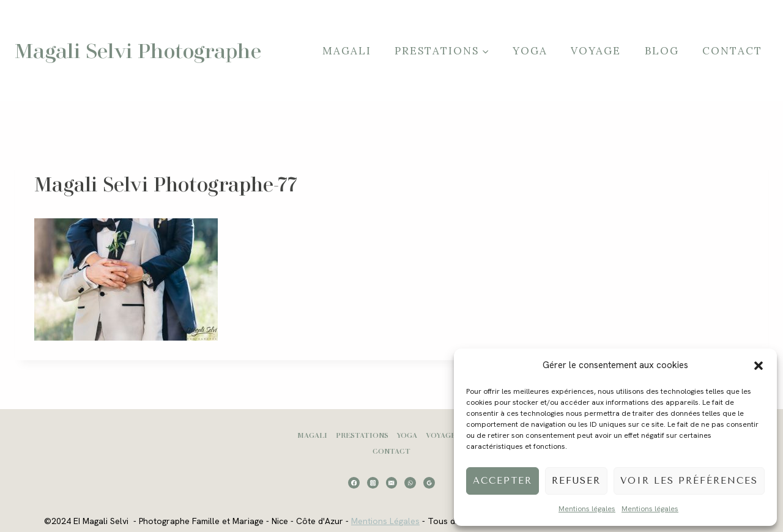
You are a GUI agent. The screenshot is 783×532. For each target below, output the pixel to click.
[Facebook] (354, 483)
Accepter (503, 481)
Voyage (596, 51)
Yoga (530, 51)
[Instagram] (373, 483)
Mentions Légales (385, 521)
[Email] (392, 483)
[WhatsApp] (410, 483)
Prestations (362, 435)
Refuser (576, 481)
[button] (759, 366)
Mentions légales (587, 509)
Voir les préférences (689, 481)
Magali (347, 51)
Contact (732, 51)
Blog (662, 51)
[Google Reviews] (429, 483)
